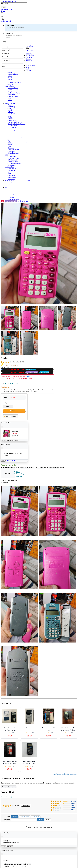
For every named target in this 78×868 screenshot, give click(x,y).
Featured (5, 57)
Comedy (11, 81)
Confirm (10, 846)
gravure (11, 84)
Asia (10, 102)
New (20, 369)
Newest (15, 817)
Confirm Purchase (13, 440)
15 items (73, 801)
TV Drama (29, 71)
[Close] (2, 427)
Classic (11, 91)
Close (3, 461)
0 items (73, 810)
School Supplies (21, 474)
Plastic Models (13, 120)
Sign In (3, 11)
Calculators (20, 476)
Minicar (11, 112)
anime (28, 67)
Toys (10, 105)
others (10, 76)
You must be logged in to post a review (13, 797)
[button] (39, 19)
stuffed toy (12, 107)
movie (28, 69)
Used (26, 372)
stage (10, 77)
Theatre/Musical (13, 96)
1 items (73, 808)
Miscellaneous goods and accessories (20, 201)
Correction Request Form (9, 787)
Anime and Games (14, 93)
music (10, 72)
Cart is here (29, 51)
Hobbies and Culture (15, 83)
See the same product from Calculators (65, 774)
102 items (26, 806)
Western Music (13, 90)
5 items (73, 803)
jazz (10, 98)
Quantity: (6, 841)
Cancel (4, 440)
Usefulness (36, 817)
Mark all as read (6, 21)
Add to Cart (14, 411)
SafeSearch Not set (7, 9)
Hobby (11, 117)
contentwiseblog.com (9, 2)
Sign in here (29, 46)
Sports (10, 79)
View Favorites (11, 460)
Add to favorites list (10, 416)
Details (28, 376)
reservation (6, 53)
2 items (73, 805)
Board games (12, 114)
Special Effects (13, 74)
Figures (11, 119)
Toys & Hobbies (10, 103)
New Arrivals (6, 50)
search (3, 7)
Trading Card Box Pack (16, 122)
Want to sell (6, 60)
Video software (30, 65)
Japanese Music (13, 88)
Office (4, 67)
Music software (9, 86)
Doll (10, 108)
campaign (5, 47)
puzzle (10, 110)
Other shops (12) (12, 383)
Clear (48, 820)
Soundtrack (12, 95)
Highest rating (25, 817)
